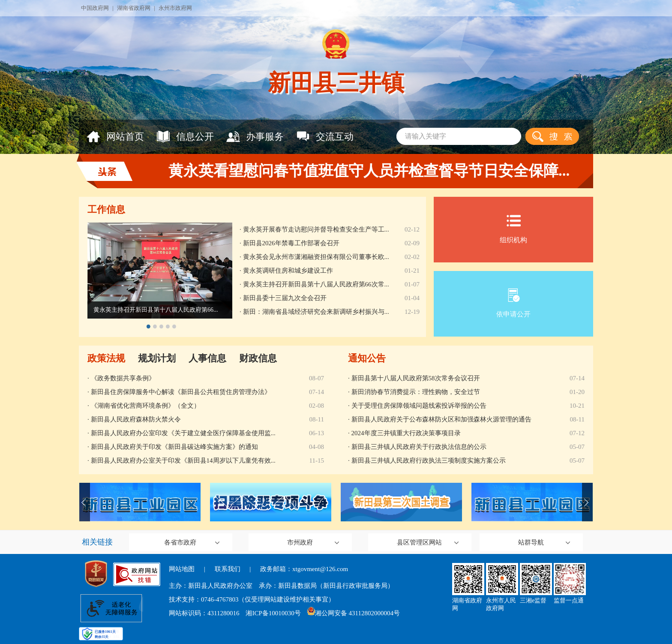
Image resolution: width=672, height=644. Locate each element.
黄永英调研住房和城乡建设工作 (288, 271)
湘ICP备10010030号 (273, 613)
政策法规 (106, 358)
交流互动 (325, 137)
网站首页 (115, 137)
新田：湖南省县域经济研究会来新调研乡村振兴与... (316, 312)
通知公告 (367, 358)
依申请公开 (513, 303)
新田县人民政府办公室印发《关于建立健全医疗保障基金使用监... (183, 433)
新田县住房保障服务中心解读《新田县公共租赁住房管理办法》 (181, 392)
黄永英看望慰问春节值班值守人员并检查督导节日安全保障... (369, 171)
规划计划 (157, 358)
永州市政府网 (175, 8)
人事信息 (207, 358)
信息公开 (185, 137)
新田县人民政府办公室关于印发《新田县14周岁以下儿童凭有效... (183, 460)
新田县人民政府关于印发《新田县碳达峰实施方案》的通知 (174, 447)
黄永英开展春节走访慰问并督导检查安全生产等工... (316, 229)
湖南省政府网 (134, 8)
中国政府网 (95, 8)
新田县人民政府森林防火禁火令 (136, 419)
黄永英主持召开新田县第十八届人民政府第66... (156, 310)
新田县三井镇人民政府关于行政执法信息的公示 (419, 447)
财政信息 (258, 358)
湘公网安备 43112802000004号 (354, 613)
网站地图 (182, 569)
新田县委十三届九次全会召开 (285, 298)
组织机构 (513, 229)
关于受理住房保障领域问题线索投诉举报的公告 (419, 406)
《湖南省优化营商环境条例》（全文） (145, 406)
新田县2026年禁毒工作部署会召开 (291, 243)
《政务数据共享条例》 (123, 378)
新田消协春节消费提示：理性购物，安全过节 (416, 392)
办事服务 (255, 137)
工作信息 (106, 209)
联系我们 (228, 569)
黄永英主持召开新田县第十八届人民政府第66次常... (316, 284)
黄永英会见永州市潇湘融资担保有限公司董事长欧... (316, 257)
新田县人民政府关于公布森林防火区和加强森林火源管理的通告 (441, 419)
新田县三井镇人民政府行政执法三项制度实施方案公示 (429, 460)
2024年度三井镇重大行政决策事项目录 (406, 433)
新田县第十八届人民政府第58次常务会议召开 (416, 378)
